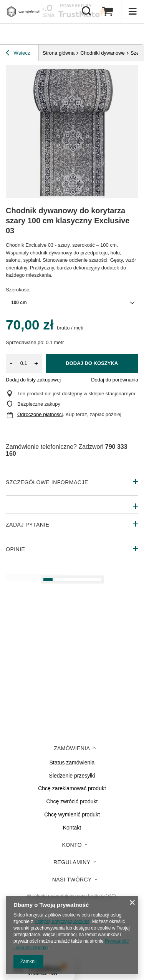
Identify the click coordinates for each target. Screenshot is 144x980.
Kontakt (72, 828)
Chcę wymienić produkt (72, 814)
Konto (72, 845)
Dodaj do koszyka (92, 363)
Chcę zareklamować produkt (72, 788)
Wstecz (18, 54)
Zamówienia (72, 748)
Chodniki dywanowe (103, 53)
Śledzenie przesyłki (72, 776)
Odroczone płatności (40, 414)
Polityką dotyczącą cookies (62, 921)
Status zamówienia (72, 763)
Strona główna (59, 53)
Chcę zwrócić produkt (72, 801)
